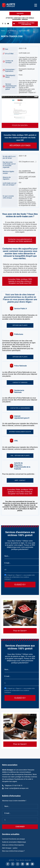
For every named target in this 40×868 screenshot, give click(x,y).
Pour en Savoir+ (20, 125)
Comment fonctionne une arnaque (13, 839)
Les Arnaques (12, 31)
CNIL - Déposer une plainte (20, 456)
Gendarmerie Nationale (20, 391)
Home (3, 31)
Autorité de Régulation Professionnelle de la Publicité (22, 466)
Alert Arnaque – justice (10, 848)
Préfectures (19, 334)
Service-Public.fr (21, 309)
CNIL (16, 441)
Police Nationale (21, 366)
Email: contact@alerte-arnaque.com (17, 788)
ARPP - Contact (20, 480)
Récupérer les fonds (20, 145)
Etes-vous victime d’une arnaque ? (13, 851)
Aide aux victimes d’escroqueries (13, 845)
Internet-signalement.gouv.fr (22, 417)
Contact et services (20, 382)
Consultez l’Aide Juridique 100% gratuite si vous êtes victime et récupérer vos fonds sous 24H (20, 492)
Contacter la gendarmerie (20, 408)
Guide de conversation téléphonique (14, 842)
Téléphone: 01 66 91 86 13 (13, 786)
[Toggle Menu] (36, 5)
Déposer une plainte (20, 325)
